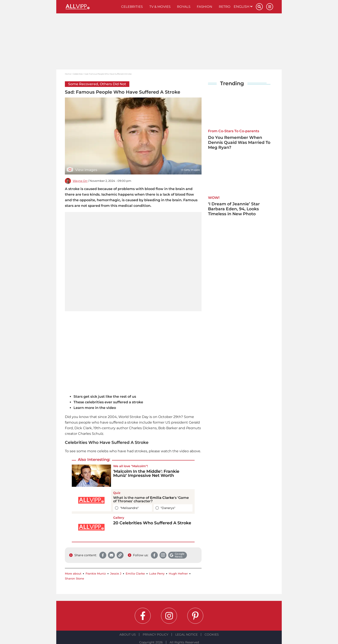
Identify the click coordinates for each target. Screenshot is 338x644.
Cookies (212, 635)
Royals (184, 7)
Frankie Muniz (96, 574)
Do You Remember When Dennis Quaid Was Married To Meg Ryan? (239, 142)
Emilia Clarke (162, 498)
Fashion (204, 7)
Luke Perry (157, 574)
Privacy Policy (156, 635)
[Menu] (270, 7)
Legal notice (186, 635)
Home (68, 74)
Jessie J (116, 574)
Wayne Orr (80, 181)
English (243, 7)
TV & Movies (160, 7)
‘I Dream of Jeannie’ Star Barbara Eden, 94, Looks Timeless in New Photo (234, 209)
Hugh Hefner (178, 574)
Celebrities (132, 7)
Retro (225, 7)
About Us (128, 635)
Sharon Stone (74, 579)
